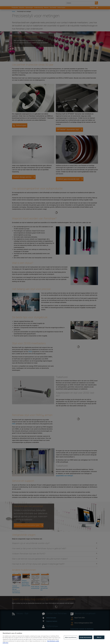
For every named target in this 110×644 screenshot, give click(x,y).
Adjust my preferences (71, 640)
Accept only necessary (86, 640)
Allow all (99, 640)
